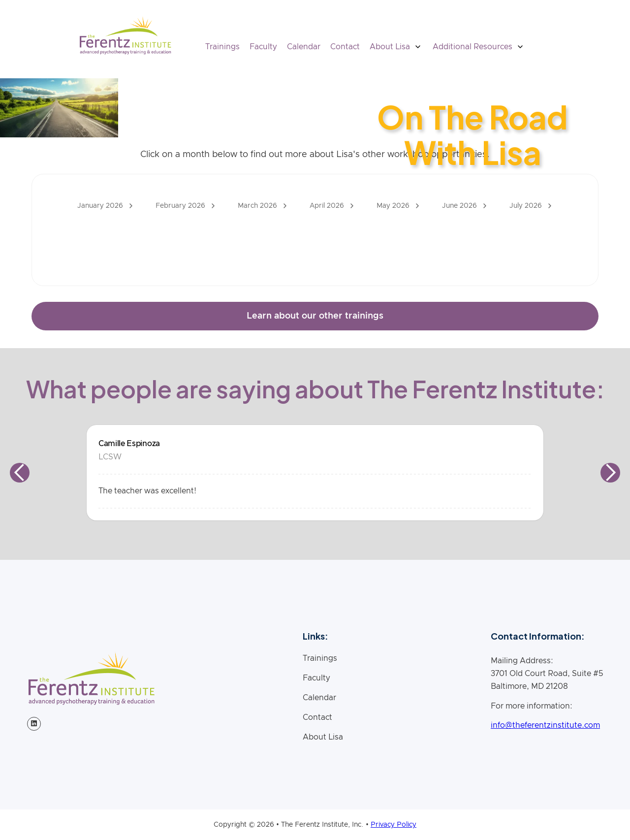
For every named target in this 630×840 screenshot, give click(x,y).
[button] (396, 47)
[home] (125, 35)
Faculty (263, 47)
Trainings (222, 47)
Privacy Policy (394, 825)
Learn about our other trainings (315, 316)
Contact (345, 47)
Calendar (304, 47)
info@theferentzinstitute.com (545, 725)
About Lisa (323, 737)
